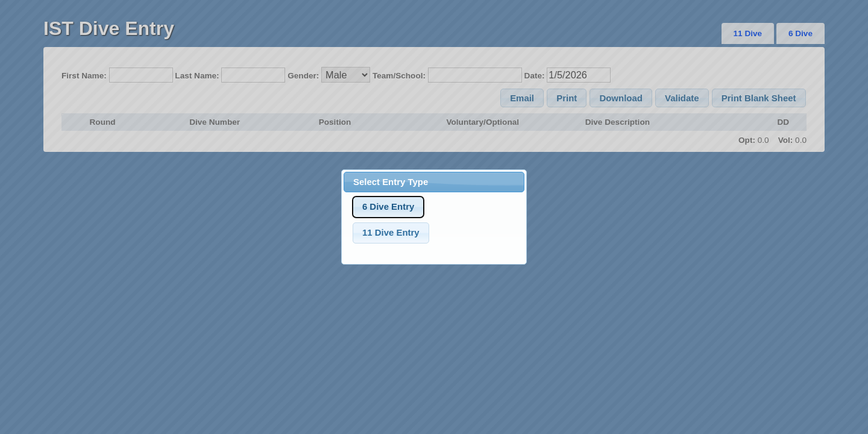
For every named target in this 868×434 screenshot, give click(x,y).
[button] (388, 207)
